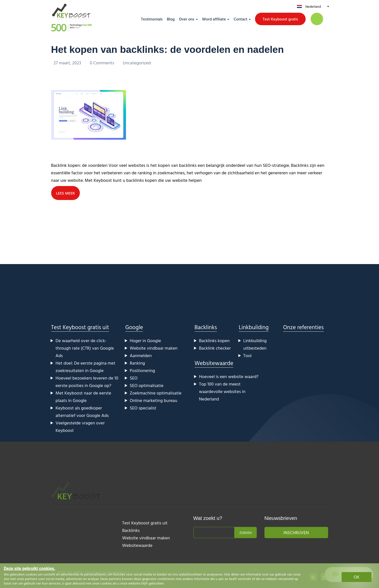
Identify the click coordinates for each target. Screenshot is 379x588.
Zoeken (245, 532)
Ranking (137, 363)
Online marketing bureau (153, 400)
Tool (247, 355)
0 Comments (103, 63)
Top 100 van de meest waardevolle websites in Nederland (222, 391)
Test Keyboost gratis (280, 19)
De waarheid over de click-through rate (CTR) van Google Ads (85, 348)
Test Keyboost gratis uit (80, 327)
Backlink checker (215, 348)
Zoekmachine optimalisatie (156, 393)
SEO (134, 378)
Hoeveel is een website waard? (229, 376)
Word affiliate (214, 19)
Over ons (187, 19)
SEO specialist (143, 408)
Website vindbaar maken (154, 348)
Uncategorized (137, 63)
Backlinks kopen (214, 340)
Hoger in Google (145, 340)
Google (134, 327)
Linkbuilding (254, 327)
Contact (240, 19)
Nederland (313, 6)
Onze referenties (304, 327)
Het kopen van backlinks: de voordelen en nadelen (171, 49)
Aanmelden (141, 355)
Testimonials (152, 19)
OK (357, 577)
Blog (171, 19)
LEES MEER (66, 193)
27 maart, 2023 (68, 63)
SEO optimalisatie (147, 385)
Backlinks (206, 327)
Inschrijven (296, 532)
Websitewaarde (214, 363)
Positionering (142, 370)
